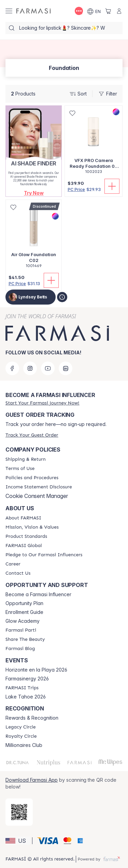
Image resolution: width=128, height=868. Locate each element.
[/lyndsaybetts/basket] (108, 11)
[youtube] (48, 368)
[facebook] (12, 368)
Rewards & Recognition (32, 718)
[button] (34, 193)
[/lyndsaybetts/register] (42, 403)
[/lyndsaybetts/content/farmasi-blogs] (20, 649)
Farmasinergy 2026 (27, 679)
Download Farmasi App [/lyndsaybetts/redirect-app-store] (32, 780)
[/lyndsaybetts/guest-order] (32, 435)
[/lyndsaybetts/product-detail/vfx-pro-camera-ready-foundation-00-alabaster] (94, 143)
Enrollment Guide (24, 612)
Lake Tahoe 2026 (26, 697)
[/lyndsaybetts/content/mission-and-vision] (32, 527)
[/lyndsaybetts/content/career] (13, 564)
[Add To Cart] (112, 186)
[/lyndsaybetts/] (33, 11)
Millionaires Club (24, 745)
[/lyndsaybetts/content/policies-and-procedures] (32, 478)
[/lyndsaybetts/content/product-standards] (26, 536)
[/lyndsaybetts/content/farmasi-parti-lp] (21, 630)
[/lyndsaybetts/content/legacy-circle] (21, 727)
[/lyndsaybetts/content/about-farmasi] (23, 518)
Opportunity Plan (24, 603)
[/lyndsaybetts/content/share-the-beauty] (25, 639)
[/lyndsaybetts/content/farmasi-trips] (22, 688)
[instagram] (30, 368)
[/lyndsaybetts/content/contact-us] (18, 573)
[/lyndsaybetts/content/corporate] (24, 546)
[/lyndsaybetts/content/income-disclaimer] (39, 487)
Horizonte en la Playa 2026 (36, 670)
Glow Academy (23, 621)
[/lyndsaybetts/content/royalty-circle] (21, 736)
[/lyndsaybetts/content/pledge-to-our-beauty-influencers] (44, 555)
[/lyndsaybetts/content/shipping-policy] (26, 459)
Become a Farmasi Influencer (38, 594)
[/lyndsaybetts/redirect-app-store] (19, 812)
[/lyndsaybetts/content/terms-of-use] (20, 469)
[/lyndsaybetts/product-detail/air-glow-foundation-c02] (34, 238)
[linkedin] (66, 368)
